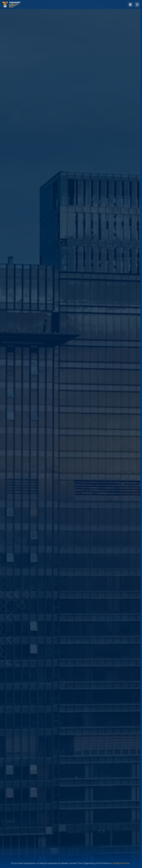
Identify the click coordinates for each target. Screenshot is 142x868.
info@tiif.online (121, 863)
